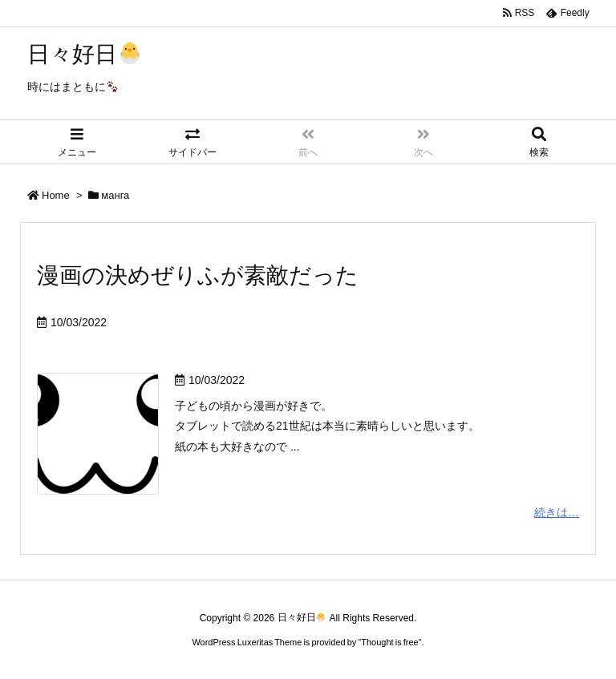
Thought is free (389, 642)
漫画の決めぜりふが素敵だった (198, 275)
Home (56, 195)
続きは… (557, 512)
